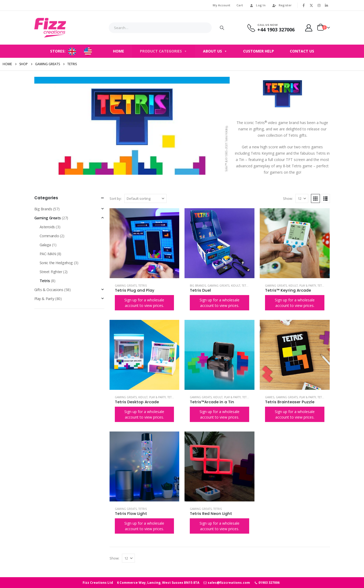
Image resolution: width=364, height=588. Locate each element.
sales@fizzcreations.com (227, 583)
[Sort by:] (145, 198)
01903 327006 (267, 583)
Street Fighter (51, 272)
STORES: (58, 51)
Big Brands (198, 286)
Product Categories (164, 51)
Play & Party (308, 286)
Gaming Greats (126, 286)
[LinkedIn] (327, 5)
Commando (49, 236)
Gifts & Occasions (49, 290)
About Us (215, 51)
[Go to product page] (145, 243)
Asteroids (47, 227)
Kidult (236, 286)
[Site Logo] (50, 28)
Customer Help (259, 51)
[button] (315, 198)
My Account (221, 5)
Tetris (143, 286)
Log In (257, 5)
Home (119, 51)
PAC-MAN (48, 254)
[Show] (302, 198)
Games (270, 397)
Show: (288, 198)
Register (282, 5)
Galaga (45, 245)
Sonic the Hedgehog (56, 263)
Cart (240, 5)
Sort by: (116, 198)
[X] (311, 5)
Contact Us (302, 51)
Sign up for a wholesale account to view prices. (144, 303)
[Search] (222, 28)
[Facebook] (304, 5)
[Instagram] (319, 5)
